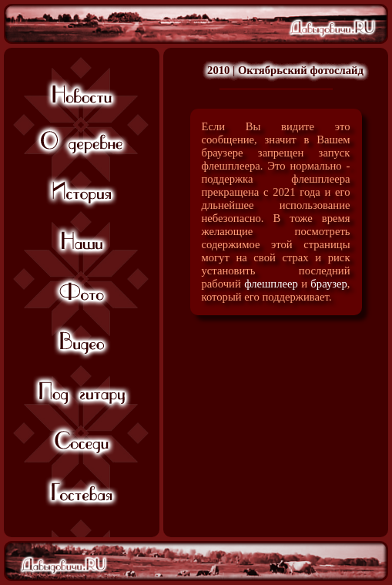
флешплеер (271, 284)
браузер (329, 284)
